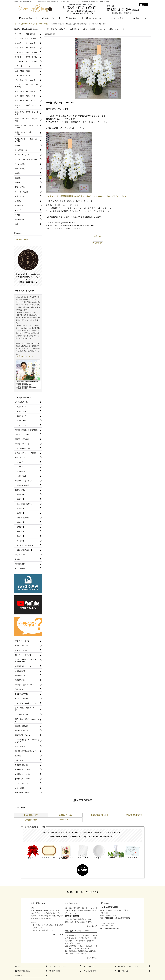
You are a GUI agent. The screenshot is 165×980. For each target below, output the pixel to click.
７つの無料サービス (31, 815)
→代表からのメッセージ (24, 356)
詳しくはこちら (58, 934)
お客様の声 (98, 243)
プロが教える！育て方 (134, 815)
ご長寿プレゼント (65, 820)
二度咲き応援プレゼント (100, 815)
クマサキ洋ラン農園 (21, 239)
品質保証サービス (65, 815)
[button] (140, 18)
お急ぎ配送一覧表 (31, 820)
